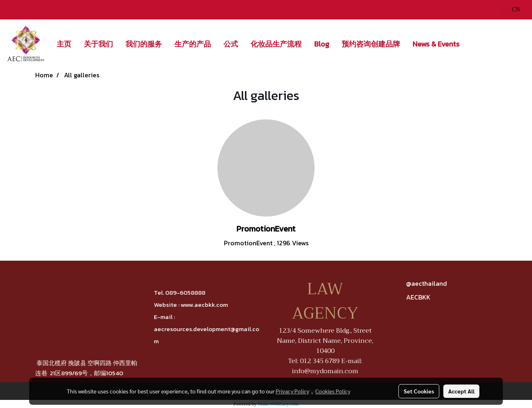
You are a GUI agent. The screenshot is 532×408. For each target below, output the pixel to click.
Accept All (461, 391)
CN (511, 10)
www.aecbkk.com (204, 305)
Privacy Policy (292, 391)
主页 (64, 44)
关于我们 (98, 44)
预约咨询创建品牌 (371, 44)
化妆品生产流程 (276, 44)
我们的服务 (144, 44)
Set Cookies (419, 391)
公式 (231, 44)
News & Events (436, 44)
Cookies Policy (333, 391)
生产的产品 (193, 44)
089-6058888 (185, 292)
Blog (322, 44)
